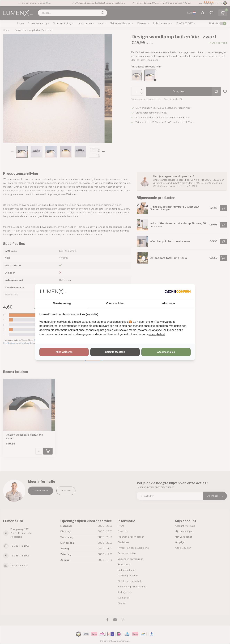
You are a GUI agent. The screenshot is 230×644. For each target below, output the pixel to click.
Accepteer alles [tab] (166, 352)
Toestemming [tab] (62, 303)
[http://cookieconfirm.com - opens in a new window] (178, 291)
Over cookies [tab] (115, 303)
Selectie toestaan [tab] (115, 352)
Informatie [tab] (168, 303)
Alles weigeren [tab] (64, 352)
